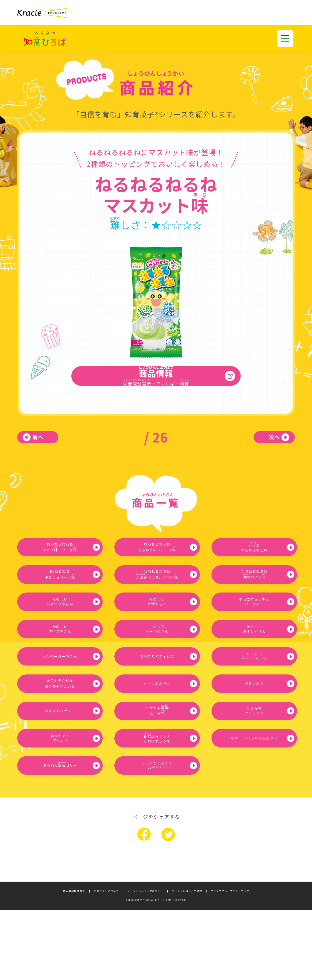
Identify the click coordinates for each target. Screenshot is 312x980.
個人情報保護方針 (74, 962)
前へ (45, 444)
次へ (267, 444)
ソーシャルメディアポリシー (145, 962)
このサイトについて (106, 962)
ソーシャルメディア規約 (187, 962)
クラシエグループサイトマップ (230, 962)
